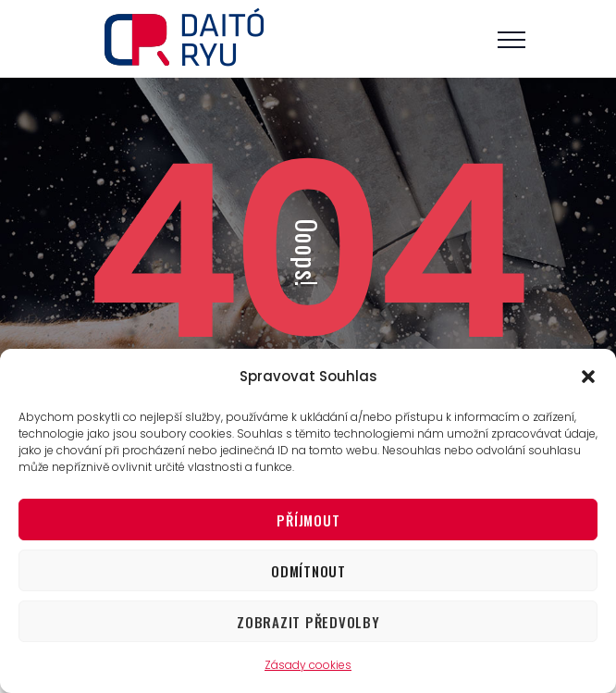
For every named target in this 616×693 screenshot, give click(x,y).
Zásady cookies (308, 665)
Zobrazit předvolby (308, 622)
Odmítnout (308, 571)
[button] (588, 377)
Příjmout (308, 520)
